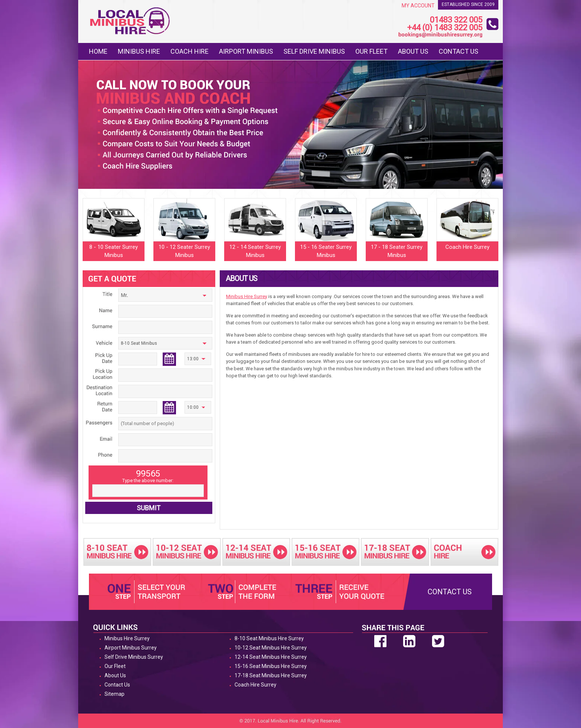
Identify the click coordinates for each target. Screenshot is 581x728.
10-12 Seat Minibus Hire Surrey (271, 648)
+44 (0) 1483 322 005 (445, 28)
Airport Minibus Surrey (131, 648)
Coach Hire (190, 51)
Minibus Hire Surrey (247, 296)
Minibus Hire (139, 51)
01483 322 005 (456, 20)
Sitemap (114, 694)
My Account (418, 6)
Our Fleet (371, 51)
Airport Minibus (246, 51)
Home (98, 51)
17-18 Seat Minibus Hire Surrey (271, 675)
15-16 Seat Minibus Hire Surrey (271, 666)
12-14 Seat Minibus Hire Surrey (271, 657)
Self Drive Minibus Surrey (134, 657)
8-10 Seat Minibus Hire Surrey (269, 638)
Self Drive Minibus (314, 51)
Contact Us (459, 51)
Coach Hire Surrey (255, 685)
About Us (413, 51)
